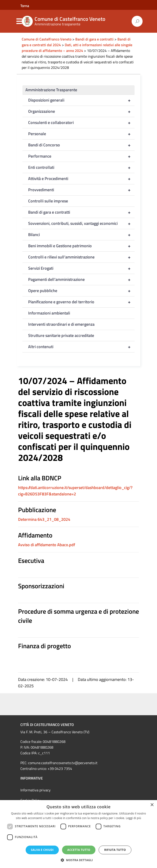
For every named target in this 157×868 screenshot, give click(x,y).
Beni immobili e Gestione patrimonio (81, 246)
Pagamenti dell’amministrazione (81, 279)
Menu (19, 21)
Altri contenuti (81, 347)
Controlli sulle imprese (48, 201)
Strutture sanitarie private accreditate (61, 335)
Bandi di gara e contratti (81, 212)
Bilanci (81, 235)
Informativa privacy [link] (35, 790)
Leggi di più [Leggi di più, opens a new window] (134, 818)
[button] (78, 860)
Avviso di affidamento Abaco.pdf (47, 545)
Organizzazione (81, 111)
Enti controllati (81, 167)
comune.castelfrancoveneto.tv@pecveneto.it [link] (63, 763)
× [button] (152, 805)
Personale (81, 134)
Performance (81, 156)
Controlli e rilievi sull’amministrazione (81, 257)
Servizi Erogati (81, 268)
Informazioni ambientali (49, 313)
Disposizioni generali (81, 100)
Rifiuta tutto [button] (115, 850)
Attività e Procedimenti (81, 179)
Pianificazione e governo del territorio (81, 302)
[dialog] (78, 834)
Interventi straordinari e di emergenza (61, 324)
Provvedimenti (81, 190)
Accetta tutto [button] (79, 850)
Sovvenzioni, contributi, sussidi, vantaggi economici (81, 223)
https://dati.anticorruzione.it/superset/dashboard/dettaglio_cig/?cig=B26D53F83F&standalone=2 (75, 491)
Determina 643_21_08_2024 (44, 519)
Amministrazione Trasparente (51, 90)
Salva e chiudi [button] (42, 850)
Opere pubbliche (81, 291)
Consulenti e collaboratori (81, 123)
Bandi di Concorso (81, 145)
